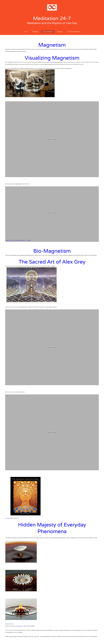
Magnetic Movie (10, 240)
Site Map (35, 32)
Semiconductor (22, 240)
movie (13, 184)
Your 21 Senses (48, 32)
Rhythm (60, 32)
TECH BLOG (11, 624)
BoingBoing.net (20, 626)
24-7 (26, 32)
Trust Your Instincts (73, 32)
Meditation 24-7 (52, 18)
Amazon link (8, 518)
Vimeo (28, 184)
